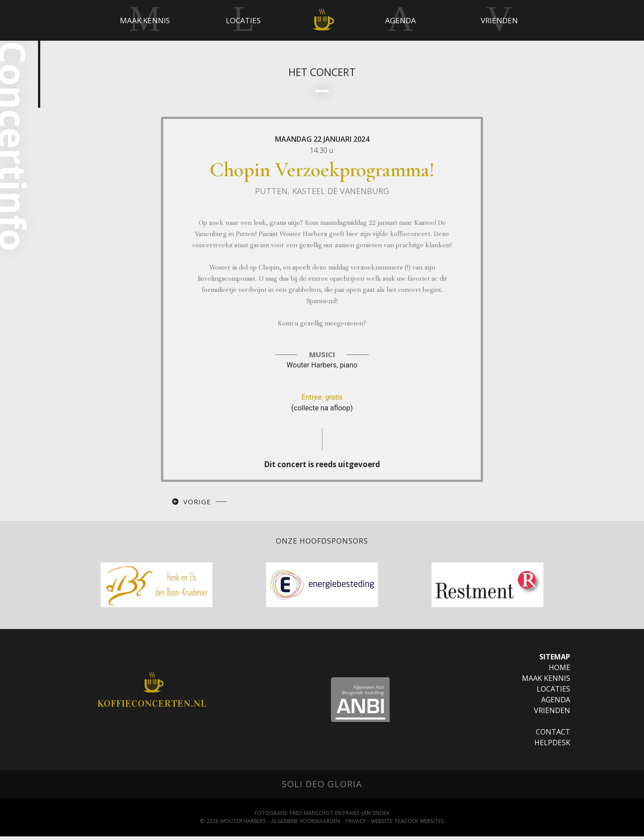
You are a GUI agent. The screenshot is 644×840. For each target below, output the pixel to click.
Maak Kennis (546, 682)
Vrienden (552, 714)
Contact (553, 735)
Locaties (553, 692)
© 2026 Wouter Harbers (233, 825)
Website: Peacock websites (407, 825)
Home (559, 671)
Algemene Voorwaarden (306, 825)
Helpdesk (552, 746)
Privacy (356, 825)
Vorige (197, 505)
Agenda (556, 703)
